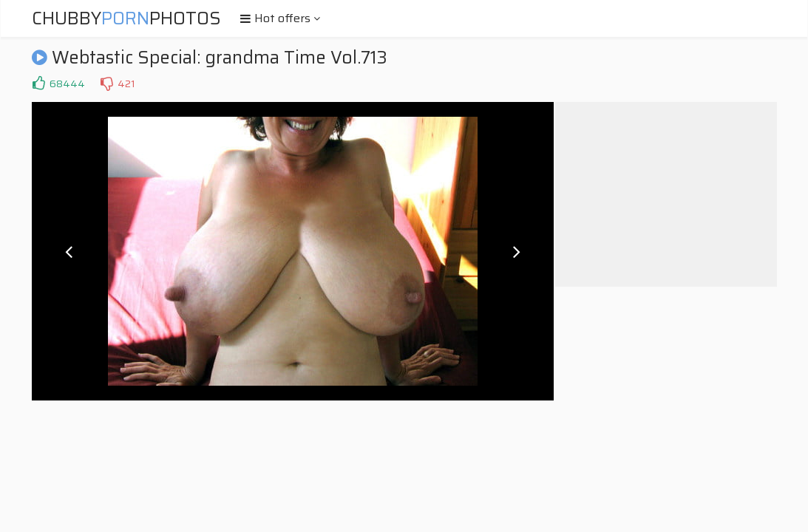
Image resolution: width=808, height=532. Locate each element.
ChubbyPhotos (126, 18)
